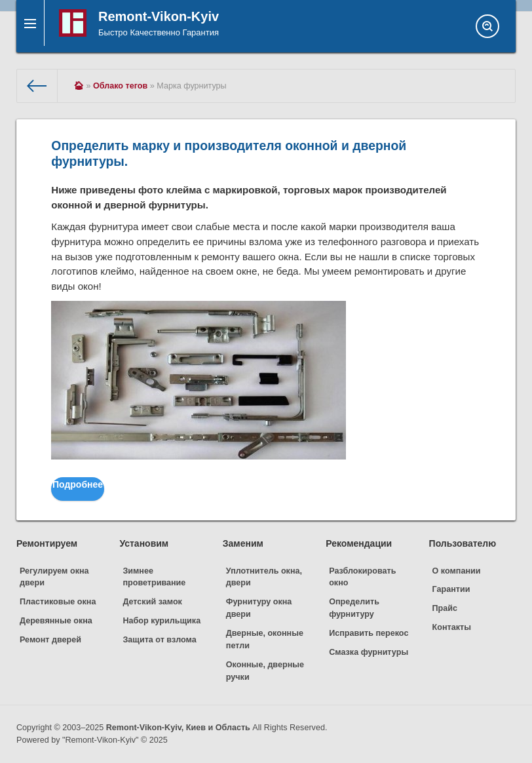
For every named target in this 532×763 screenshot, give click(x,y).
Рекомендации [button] (359, 543)
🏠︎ (79, 86)
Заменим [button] (243, 543)
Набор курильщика (161, 621)
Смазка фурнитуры (369, 652)
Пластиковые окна (58, 602)
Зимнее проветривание (154, 577)
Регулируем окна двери (54, 577)
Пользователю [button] (463, 543)
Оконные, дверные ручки (265, 671)
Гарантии (451, 589)
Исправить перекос (369, 633)
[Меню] (29, 26)
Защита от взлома (159, 640)
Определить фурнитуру (354, 608)
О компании (457, 571)
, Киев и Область (178, 728)
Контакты (452, 627)
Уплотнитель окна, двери (264, 577)
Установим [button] (144, 543)
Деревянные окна (56, 621)
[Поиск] (487, 26)
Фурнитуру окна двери (259, 608)
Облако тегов (120, 86)
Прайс (445, 608)
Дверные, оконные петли (265, 639)
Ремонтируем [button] (47, 543)
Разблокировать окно (362, 577)
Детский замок (152, 602)
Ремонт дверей (50, 640)
